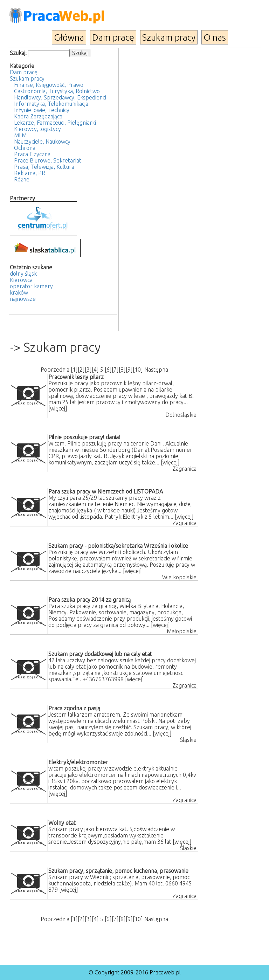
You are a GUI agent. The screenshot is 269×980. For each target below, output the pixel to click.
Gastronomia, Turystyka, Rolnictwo (57, 91)
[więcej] (58, 408)
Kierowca (21, 280)
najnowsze (23, 299)
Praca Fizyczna (32, 154)
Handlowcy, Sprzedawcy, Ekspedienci (60, 97)
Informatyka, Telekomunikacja (51, 104)
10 (138, 370)
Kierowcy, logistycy (37, 129)
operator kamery (31, 286)
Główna (69, 37)
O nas (215, 37)
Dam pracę (113, 37)
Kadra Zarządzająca (38, 116)
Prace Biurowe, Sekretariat (48, 160)
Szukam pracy (169, 37)
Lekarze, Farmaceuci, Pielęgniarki (55, 123)
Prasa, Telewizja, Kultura (44, 167)
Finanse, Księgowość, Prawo (49, 85)
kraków (19, 292)
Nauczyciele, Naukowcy (42, 142)
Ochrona (25, 148)
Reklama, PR (30, 173)
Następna (156, 370)
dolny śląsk (23, 274)
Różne (22, 179)
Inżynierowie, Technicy (42, 110)
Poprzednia (55, 370)
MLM (20, 135)
